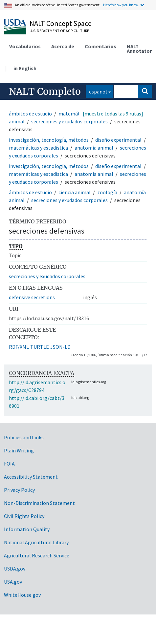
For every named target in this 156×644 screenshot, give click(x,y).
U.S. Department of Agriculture (59, 31)
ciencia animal (75, 192)
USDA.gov (15, 569)
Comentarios (100, 46)
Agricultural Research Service (37, 555)
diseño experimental (118, 140)
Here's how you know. (121, 5)
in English (25, 68)
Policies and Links (24, 437)
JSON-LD (60, 347)
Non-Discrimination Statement (39, 503)
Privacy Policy (19, 490)
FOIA (9, 464)
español (96, 91)
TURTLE (40, 347)
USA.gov (13, 582)
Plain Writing (19, 450)
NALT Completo (45, 92)
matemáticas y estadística (38, 148)
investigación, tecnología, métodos (49, 140)
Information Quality (27, 529)
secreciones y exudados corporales (69, 121)
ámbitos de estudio (30, 114)
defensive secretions (32, 297)
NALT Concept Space (61, 23)
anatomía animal (94, 148)
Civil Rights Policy (24, 516)
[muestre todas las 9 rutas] (113, 114)
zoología (107, 192)
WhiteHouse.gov (22, 595)
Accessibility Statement (31, 477)
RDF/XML (19, 347)
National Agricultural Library (36, 542)
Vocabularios (25, 46)
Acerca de (63, 46)
